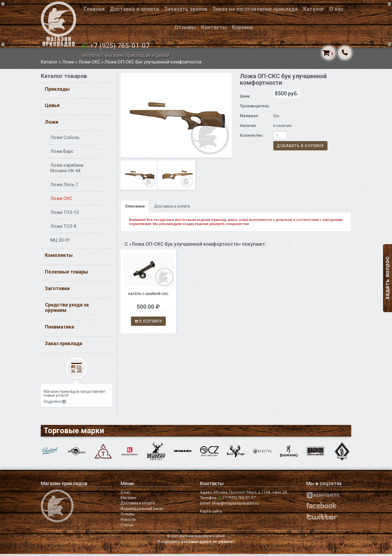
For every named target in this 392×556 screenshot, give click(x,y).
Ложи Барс (62, 154)
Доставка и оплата (134, 9)
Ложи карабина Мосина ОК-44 (67, 170)
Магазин (128, 500)
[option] (176, 118)
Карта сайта (211, 514)
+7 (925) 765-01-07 (120, 46)
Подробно (55, 404)
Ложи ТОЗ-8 (63, 229)
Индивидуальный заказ (142, 511)
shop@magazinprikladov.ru (235, 505)
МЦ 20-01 (60, 242)
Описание (135, 209)
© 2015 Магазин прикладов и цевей (196, 538)
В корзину (148, 323)
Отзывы (185, 27)
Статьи (127, 527)
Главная (94, 9)
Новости (128, 522)
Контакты (214, 27)
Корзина (242, 27)
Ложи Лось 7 (64, 187)
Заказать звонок (186, 9)
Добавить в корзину (300, 148)
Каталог (314, 9)
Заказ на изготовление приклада (255, 9)
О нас (336, 9)
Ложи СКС (89, 64)
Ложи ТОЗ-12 (65, 215)
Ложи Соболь (65, 140)
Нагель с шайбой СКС (148, 296)
